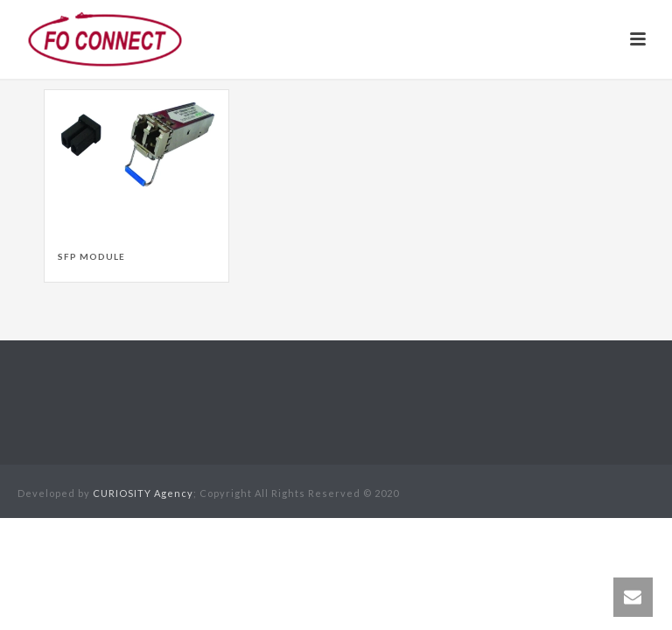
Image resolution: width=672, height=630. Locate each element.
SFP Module (91, 256)
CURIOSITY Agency (143, 493)
